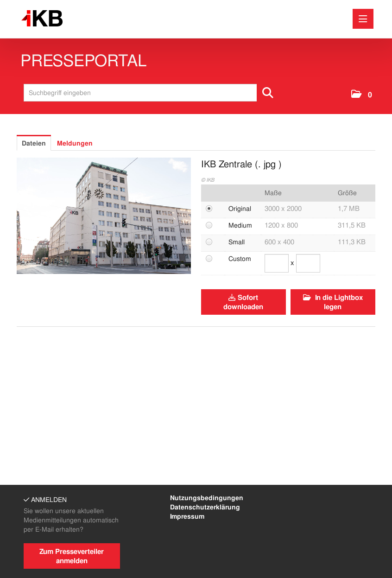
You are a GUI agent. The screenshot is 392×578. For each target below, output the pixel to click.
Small (237, 242)
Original (240, 209)
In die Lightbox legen (333, 302)
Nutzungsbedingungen (207, 498)
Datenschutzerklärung (205, 507)
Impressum (187, 516)
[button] (362, 95)
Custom (240, 259)
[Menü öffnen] (363, 19)
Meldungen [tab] (75, 143)
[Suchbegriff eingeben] (152, 93)
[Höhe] (308, 263)
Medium (240, 225)
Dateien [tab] (34, 143)
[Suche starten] (268, 93)
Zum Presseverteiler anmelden (72, 556)
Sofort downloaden (243, 302)
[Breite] (277, 263)
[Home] (44, 19)
